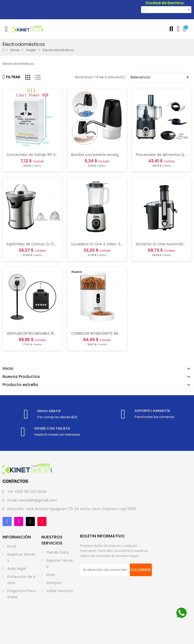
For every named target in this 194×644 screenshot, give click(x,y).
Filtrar (11, 77)
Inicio (8, 369)
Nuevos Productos (21, 377)
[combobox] (166, 10)
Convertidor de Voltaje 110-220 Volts (38, 155)
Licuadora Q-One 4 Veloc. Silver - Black (106, 244)
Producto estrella (20, 385)
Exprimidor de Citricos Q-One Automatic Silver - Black (54, 244)
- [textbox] (144, 10)
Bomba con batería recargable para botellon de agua (119, 155)
